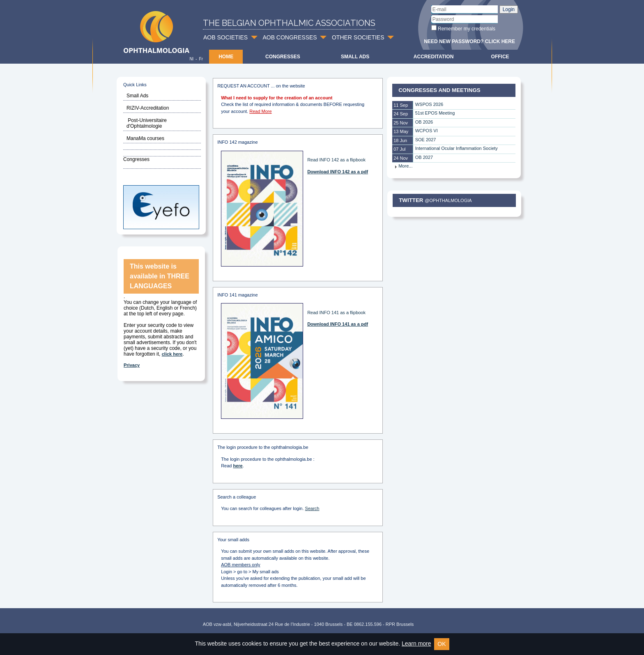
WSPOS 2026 (429, 104)
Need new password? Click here (469, 41)
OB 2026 (424, 122)
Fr (201, 59)
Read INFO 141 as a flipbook (336, 313)
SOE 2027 (426, 140)
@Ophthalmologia (448, 200)
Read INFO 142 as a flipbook (336, 160)
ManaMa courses (145, 138)
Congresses (283, 57)
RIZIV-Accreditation (148, 108)
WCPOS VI (427, 131)
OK (442, 644)
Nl (191, 59)
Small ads (355, 57)
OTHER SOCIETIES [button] (358, 37)
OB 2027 (424, 157)
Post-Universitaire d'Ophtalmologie (147, 123)
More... (403, 166)
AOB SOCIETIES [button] (225, 37)
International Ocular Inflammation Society (457, 148)
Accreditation (434, 57)
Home (226, 57)
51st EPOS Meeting (435, 113)
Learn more (416, 644)
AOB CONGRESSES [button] (290, 37)
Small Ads (137, 96)
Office (500, 57)
